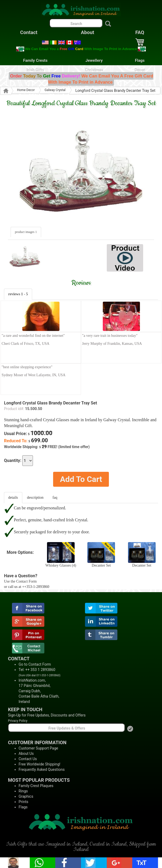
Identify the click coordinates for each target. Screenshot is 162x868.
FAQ (140, 32)
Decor (140, 70)
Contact (29, 32)
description (35, 498)
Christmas (94, 70)
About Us (26, 754)
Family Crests (35, 60)
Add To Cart (81, 479)
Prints (24, 802)
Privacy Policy (18, 721)
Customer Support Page (38, 748)
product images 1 (26, 232)
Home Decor (26, 90)
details (13, 498)
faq (55, 498)
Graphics (26, 796)
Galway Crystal (55, 90)
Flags (140, 60)
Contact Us (28, 759)
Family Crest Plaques (36, 786)
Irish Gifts (35, 70)
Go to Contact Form (35, 664)
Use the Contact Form (20, 581)
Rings (23, 791)
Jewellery (94, 60)
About (88, 32)
